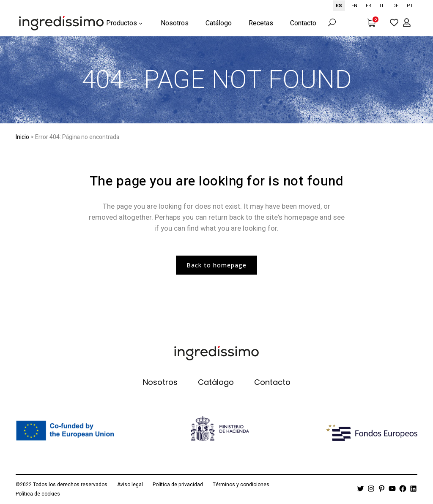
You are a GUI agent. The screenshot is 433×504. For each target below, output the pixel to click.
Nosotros (160, 382)
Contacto (272, 382)
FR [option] (369, 6)
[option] (354, 6)
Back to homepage (216, 265)
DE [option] (395, 6)
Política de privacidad (178, 485)
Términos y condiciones (241, 485)
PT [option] (410, 6)
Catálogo (216, 382)
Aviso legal (130, 485)
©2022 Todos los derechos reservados (62, 485)
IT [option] (382, 6)
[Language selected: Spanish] (375, 5)
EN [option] (354, 6)
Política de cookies (38, 494)
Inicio (22, 137)
